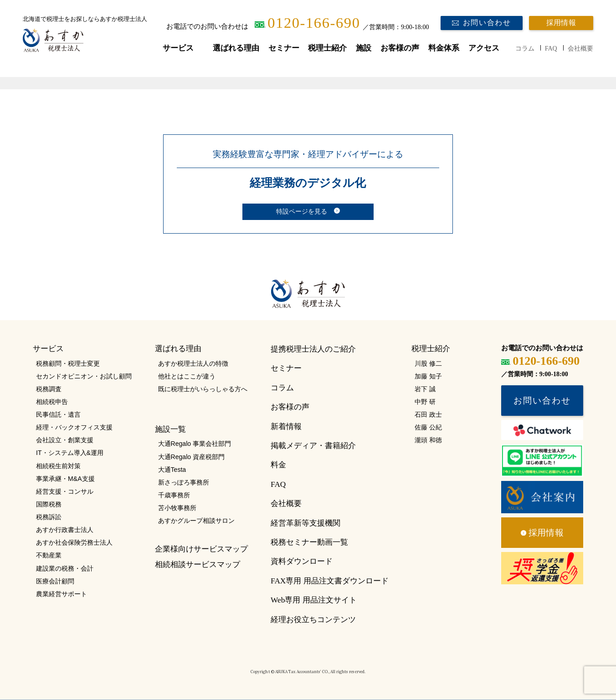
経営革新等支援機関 (305, 523)
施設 (364, 48)
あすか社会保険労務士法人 (74, 542)
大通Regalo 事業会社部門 (195, 444)
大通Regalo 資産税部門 (191, 457)
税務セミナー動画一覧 (309, 542)
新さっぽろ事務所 (184, 482)
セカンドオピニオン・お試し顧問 (84, 376)
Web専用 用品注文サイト (314, 600)
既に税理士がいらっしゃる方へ (203, 389)
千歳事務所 (174, 495)
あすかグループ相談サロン (196, 521)
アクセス (484, 48)
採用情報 (561, 23)
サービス (178, 48)
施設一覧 (170, 429)
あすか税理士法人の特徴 (193, 363)
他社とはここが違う (187, 376)
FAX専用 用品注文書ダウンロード (330, 581)
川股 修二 (428, 363)
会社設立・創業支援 (65, 440)
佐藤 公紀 (428, 427)
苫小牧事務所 (177, 508)
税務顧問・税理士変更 (68, 363)
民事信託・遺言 (58, 414)
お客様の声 (400, 48)
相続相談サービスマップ (198, 565)
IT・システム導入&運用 (70, 453)
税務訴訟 (49, 517)
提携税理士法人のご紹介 (313, 349)
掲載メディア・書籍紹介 (313, 446)
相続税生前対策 (58, 466)
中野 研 (425, 402)
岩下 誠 (425, 389)
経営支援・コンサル (65, 491)
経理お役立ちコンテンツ (313, 620)
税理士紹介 (327, 48)
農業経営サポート (62, 594)
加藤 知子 (428, 376)
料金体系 (444, 48)
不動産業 (49, 555)
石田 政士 (428, 414)
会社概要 (580, 48)
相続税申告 (52, 402)
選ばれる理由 (236, 48)
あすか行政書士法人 (65, 530)
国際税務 (49, 504)
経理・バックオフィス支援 (74, 427)
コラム (525, 48)
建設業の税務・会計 (65, 568)
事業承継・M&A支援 (65, 479)
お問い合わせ (487, 23)
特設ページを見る (302, 212)
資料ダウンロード (302, 561)
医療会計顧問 (55, 581)
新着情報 (286, 427)
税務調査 (49, 389)
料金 (278, 465)
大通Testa (172, 470)
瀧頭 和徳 (428, 440)
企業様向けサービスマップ (201, 549)
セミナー (284, 48)
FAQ (551, 48)
